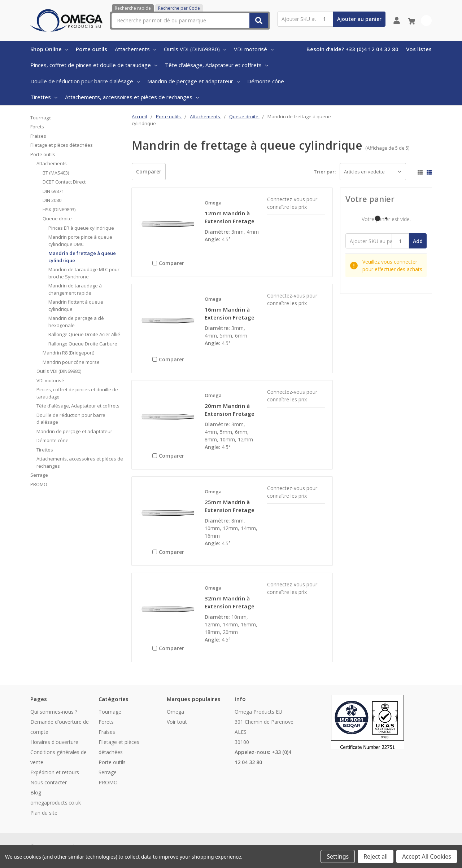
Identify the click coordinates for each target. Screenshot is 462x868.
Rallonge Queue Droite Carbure (83, 344)
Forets (37, 127)
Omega (175, 712)
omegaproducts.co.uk (56, 803)
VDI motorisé (254, 49)
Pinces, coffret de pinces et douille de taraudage (94, 65)
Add (418, 241)
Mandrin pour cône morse (71, 362)
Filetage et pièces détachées (62, 145)
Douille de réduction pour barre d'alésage (85, 81)
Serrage (39, 475)
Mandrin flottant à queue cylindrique (76, 305)
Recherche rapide (133, 8)
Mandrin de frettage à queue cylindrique (82, 257)
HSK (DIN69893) (59, 210)
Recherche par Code (179, 8)
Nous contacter (49, 782)
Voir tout (177, 722)
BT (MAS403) (56, 173)
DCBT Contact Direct (64, 182)
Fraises (38, 136)
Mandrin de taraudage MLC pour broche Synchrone (84, 273)
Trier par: (325, 172)
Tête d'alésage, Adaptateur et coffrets (217, 65)
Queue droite (57, 219)
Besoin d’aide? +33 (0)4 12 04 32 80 (352, 49)
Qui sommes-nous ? (54, 712)
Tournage (41, 118)
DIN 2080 (52, 200)
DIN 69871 (53, 191)
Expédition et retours (55, 772)
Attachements (136, 49)
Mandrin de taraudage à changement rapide (75, 289)
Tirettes (44, 97)
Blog (36, 792)
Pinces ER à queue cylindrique (81, 228)
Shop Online (49, 49)
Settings (338, 856)
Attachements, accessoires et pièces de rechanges (132, 97)
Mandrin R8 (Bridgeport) (68, 353)
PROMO (39, 484)
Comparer (149, 171)
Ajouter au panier (359, 19)
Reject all (376, 856)
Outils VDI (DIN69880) (195, 49)
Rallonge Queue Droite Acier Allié (84, 334)
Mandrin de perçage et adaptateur (193, 81)
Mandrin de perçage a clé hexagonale (76, 322)
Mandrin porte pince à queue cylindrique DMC (80, 241)
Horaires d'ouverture (54, 742)
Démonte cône (266, 81)
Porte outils (91, 49)
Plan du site (44, 813)
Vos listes (419, 49)
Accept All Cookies (427, 856)
